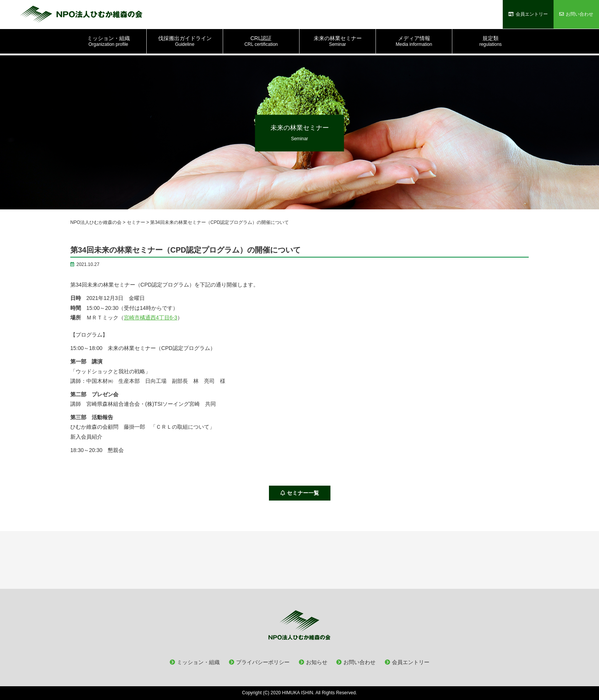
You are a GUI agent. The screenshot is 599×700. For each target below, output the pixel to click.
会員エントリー (411, 662)
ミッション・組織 (198, 662)
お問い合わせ (359, 662)
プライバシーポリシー (263, 662)
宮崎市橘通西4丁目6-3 (151, 318)
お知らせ (317, 662)
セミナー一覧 (300, 493)
